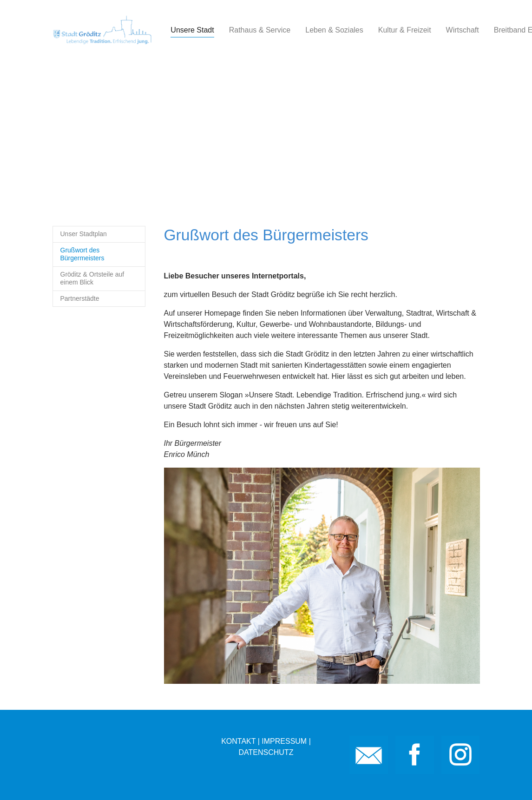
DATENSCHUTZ (266, 752)
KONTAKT (238, 741)
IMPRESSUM (284, 741)
